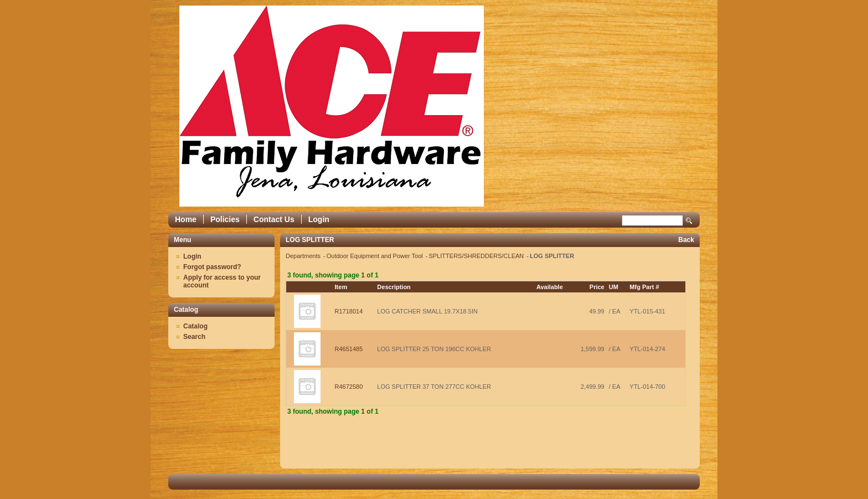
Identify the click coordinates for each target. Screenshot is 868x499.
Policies (225, 219)
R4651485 (349, 349)
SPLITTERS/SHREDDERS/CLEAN (477, 256)
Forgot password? (212, 267)
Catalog (195, 326)
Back (686, 240)
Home (186, 219)
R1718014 (349, 311)
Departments (304, 256)
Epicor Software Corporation (332, 106)
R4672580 (349, 387)
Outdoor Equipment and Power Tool (376, 256)
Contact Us (274, 219)
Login (319, 219)
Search (689, 221)
